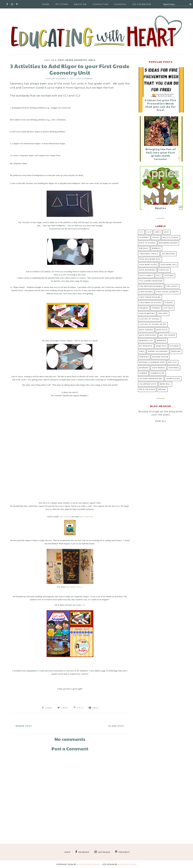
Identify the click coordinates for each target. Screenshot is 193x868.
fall (159, 276)
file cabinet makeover (151, 281)
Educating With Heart (89, 864)
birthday (144, 248)
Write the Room (147, 390)
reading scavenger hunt (152, 362)
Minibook (162, 341)
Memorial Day (146, 341)
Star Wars (174, 368)
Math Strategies (148, 335)
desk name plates (148, 265)
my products (146, 346)
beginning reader (168, 243)
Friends (156, 308)
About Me (80, 4)
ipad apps (163, 314)
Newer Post (25, 725)
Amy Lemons (65, 517)
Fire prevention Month (151, 286)
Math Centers (146, 330)
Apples (161, 208)
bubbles (156, 248)
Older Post (115, 725)
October (174, 346)
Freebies (144, 308)
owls (92, 60)
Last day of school (149, 319)
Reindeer (144, 368)
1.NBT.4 (158, 232)
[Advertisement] (70, 802)
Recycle (173, 362)
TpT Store (62, 4)
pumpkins (144, 357)
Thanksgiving (173, 379)
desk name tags (169, 265)
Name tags (161, 346)
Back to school (148, 243)
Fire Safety (172, 286)
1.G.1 (47, 60)
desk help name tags (150, 259)
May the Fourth (167, 335)
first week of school (150, 303)
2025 (167, 232)
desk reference (147, 270)
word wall (165, 384)
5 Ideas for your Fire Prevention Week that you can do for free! (161, 105)
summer (143, 373)
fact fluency (146, 276)
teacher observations (151, 379)
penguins (176, 352)
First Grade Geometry (72, 60)
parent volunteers (158, 352)
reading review (160, 357)
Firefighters (146, 292)
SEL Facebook (142, 4)
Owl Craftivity (86, 517)
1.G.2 (54, 60)
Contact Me (100, 4)
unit (83, 605)
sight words (158, 368)
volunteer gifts (148, 384)
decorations (168, 254)
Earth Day (164, 270)
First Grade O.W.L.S (74, 587)
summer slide (158, 373)
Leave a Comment (84, 79)
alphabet (144, 238)
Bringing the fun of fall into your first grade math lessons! (161, 154)
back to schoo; (171, 238)
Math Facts (162, 330)
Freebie (169, 303)
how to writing (147, 314)
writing (162, 390)
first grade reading (150, 297)
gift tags (168, 308)
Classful (120, 4)
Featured (169, 276)
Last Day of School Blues (153, 324)
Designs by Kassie (127, 864)
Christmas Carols (149, 254)
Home (46, 4)
